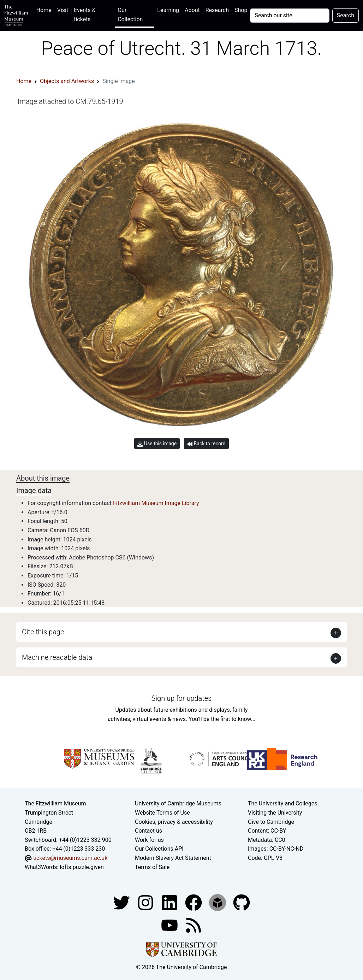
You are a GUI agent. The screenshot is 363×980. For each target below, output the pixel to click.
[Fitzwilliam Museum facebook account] (170, 902)
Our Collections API (159, 849)
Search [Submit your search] (346, 15)
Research (217, 10)
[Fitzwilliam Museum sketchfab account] (218, 902)
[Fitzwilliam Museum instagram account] (146, 902)
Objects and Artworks (67, 81)
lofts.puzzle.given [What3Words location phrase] (82, 867)
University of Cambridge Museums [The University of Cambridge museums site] (178, 803)
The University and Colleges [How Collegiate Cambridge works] (282, 803)
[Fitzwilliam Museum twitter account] (122, 902)
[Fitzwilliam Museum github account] (242, 902)
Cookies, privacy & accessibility (174, 822)
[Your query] (290, 16)
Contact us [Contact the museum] (148, 831)
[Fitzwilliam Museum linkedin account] (194, 902)
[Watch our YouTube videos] (170, 925)
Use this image (157, 444)
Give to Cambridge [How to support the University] (271, 822)
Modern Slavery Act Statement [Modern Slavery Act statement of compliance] (173, 858)
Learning (168, 10)
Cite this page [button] (43, 632)
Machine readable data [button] (57, 657)
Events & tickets (85, 15)
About (192, 10)
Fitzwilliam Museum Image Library (156, 503)
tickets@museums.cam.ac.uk (70, 858)
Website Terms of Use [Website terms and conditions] (162, 813)
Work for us (149, 840)
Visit (63, 10)
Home (45, 9)
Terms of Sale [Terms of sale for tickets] (152, 867)
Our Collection (130, 15)
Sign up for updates (181, 698)
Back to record (206, 444)
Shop (241, 10)
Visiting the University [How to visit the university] (275, 813)
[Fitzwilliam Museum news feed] (194, 925)
